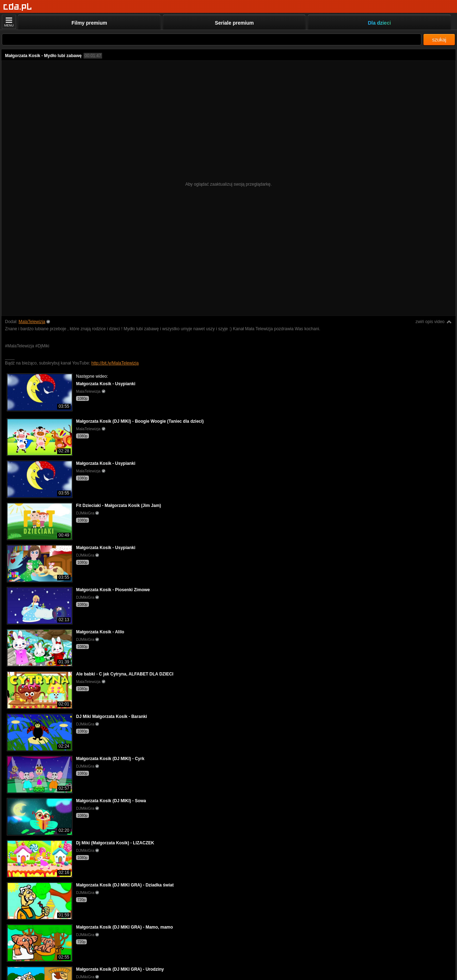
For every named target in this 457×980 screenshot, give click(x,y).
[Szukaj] (212, 39)
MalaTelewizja (32, 322)
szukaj (439, 40)
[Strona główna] (18, 7)
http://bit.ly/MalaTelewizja (115, 363)
